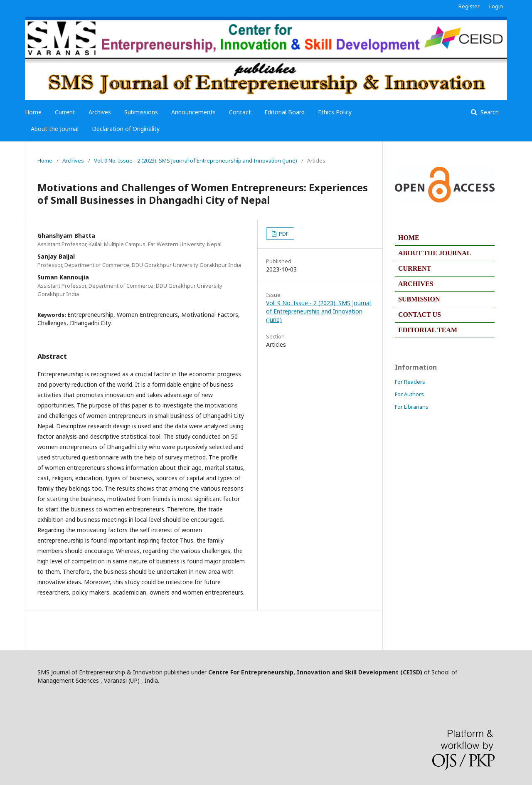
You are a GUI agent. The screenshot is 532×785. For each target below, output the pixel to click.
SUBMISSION (419, 299)
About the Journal (55, 129)
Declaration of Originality (126, 129)
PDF (283, 234)
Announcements (193, 112)
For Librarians (412, 407)
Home (33, 112)
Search (489, 112)
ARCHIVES (416, 284)
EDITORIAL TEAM (428, 330)
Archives (100, 112)
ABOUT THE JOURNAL (435, 253)
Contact (240, 112)
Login (496, 6)
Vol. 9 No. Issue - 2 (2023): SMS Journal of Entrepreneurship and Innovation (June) (196, 160)
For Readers (410, 382)
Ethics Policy (335, 112)
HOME (409, 238)
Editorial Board (284, 112)
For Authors (409, 394)
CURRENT (415, 268)
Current (65, 112)
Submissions (141, 112)
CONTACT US (420, 315)
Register (469, 6)
